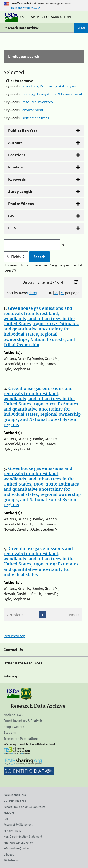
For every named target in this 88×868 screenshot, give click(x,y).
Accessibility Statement (18, 825)
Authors (15, 143)
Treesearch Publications (21, 739)
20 (56, 293)
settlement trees (36, 118)
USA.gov (9, 855)
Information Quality (16, 848)
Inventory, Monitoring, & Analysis (49, 86)
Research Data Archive (21, 28)
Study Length (20, 191)
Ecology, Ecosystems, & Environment (52, 94)
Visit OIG (9, 813)
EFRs (12, 228)
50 (62, 293)
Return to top (14, 636)
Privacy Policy (12, 831)
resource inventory (38, 102)
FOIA (6, 819)
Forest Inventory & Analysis (23, 720)
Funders (16, 167)
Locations (17, 155)
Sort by (22, 293)
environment (33, 110)
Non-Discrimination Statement (23, 836)
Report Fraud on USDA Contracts (24, 807)
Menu (81, 28)
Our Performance (15, 801)
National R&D (13, 715)
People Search (14, 727)
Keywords (17, 179)
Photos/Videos (21, 204)
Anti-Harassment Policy (18, 843)
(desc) (32, 293)
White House (11, 860)
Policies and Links (15, 795)
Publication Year (23, 131)
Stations (10, 732)
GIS (11, 216)
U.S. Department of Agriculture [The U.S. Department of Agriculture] (38, 17)
